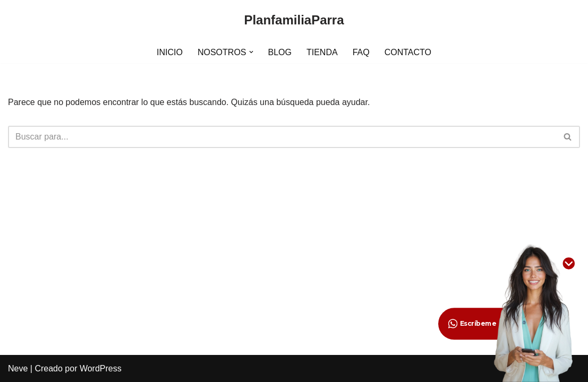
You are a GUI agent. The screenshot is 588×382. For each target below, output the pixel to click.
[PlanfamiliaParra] (294, 20)
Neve (18, 368)
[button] (251, 52)
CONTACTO (408, 52)
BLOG (280, 52)
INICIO (170, 52)
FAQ (361, 52)
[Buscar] (282, 137)
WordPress (101, 368)
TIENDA (322, 52)
